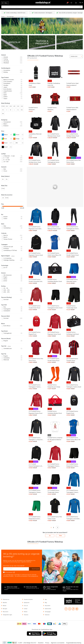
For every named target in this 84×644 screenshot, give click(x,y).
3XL (3, 114)
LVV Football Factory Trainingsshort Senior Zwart (55, 307)
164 (22, 106)
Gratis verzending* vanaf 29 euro (16, 13)
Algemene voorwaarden (58, 643)
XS (3, 110)
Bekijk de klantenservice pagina (12, 589)
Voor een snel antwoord (50, 589)
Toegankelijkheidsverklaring (74, 643)
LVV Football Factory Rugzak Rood (34, 333)
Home (3, 17)
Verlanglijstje (72, 3)
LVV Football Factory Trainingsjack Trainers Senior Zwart (34, 386)
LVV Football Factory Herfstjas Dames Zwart (73, 135)
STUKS (3, 106)
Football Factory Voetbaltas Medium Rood (55, 412)
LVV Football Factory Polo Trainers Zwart (55, 518)
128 (10, 106)
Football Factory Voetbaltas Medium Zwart (55, 280)
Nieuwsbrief (48, 606)
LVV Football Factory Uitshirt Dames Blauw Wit (73, 439)
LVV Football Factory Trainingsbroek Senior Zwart (53, 161)
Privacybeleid (9, 572)
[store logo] (42, 3)
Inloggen (67, 3)
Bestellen (5, 603)
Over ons (26, 606)
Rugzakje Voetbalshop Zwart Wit (54, 84)
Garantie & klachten (28, 599)
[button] (81, 3)
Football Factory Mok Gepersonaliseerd (72, 109)
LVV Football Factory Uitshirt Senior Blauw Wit (54, 254)
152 (18, 106)
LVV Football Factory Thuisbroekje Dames (53, 491)
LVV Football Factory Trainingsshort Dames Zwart (35, 492)
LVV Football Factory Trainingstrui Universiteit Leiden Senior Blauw (73, 518)
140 (14, 106)
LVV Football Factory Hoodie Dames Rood (53, 360)
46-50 (7, 180)
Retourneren (6, 612)
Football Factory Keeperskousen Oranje (54, 386)
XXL (22, 110)
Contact (26, 609)
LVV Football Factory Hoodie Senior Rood (34, 307)
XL (18, 110)
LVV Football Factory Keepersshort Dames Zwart (72, 465)
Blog (46, 603)
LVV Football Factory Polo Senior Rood (36, 360)
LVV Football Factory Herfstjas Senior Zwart (35, 161)
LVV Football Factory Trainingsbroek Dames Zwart (73, 228)
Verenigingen (10, 17)
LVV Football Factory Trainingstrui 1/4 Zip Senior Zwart (36, 439)
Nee (60, 536)
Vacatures (26, 615)
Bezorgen (5, 609)
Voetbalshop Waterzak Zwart (35, 135)
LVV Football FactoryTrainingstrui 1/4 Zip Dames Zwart (35, 465)
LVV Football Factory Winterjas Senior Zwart (54, 135)
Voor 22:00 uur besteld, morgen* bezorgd (71, 13)
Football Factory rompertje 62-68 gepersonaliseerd (55, 439)
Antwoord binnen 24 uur (33, 588)
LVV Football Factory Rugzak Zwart (72, 412)
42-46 (3, 180)
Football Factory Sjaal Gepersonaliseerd (72, 84)
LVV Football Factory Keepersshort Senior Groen (34, 518)
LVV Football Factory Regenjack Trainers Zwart (36, 254)
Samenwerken (48, 609)
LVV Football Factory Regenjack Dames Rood (35, 412)
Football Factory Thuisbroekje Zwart (72, 307)
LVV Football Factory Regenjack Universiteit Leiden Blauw (35, 228)
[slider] (2, 206)
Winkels (26, 612)
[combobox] (42, 7)
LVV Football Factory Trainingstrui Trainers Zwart (74, 386)
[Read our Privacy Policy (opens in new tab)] (14, 572)
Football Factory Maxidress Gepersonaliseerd (52, 109)
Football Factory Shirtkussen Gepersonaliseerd (34, 109)
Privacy (47, 643)
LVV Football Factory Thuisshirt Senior (72, 360)
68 (3, 198)
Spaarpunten (27, 603)
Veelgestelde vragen (7, 615)
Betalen (5, 606)
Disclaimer (41, 643)
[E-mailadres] (16, 569)
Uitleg (13, 256)
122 (7, 106)
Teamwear (47, 615)
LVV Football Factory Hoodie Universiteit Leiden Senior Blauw (36, 281)
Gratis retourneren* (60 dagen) (43, 13)
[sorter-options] (76, 56)
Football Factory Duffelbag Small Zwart (73, 333)
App (46, 599)
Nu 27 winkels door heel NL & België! (71, 590)
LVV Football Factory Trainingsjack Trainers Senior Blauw (72, 492)
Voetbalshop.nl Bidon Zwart (35, 84)
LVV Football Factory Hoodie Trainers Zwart (73, 254)
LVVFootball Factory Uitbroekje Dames (72, 280)
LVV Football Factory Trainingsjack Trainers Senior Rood (53, 465)
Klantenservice (6, 599)
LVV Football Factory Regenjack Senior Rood (54, 333)
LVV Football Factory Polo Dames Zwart (74, 161)
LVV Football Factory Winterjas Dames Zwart (54, 228)
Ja (50, 536)
